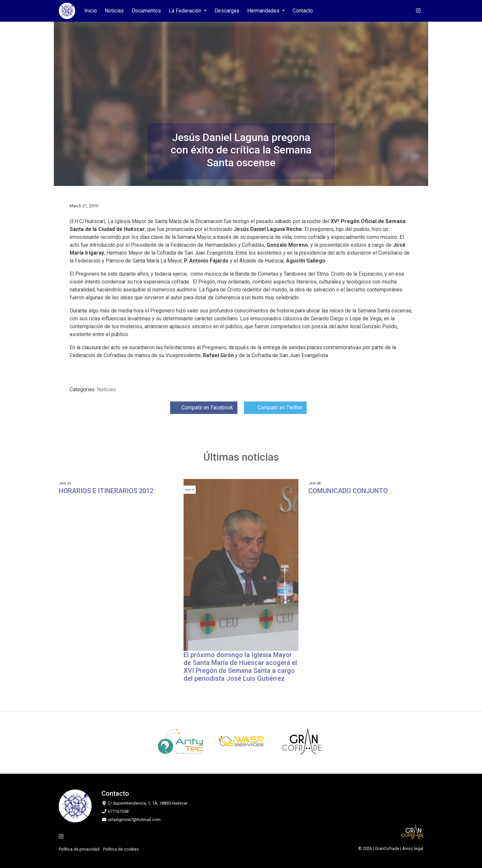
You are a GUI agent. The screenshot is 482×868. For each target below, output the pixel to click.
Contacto (303, 11)
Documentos (146, 11)
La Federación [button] (186, 11)
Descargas (227, 11)
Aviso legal (413, 848)
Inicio (91, 11)
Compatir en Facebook (204, 408)
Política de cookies (121, 849)
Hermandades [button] (264, 11)
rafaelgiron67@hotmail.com (134, 820)
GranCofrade (387, 848)
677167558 (118, 811)
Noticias (114, 11)
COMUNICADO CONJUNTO (348, 491)
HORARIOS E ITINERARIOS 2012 (106, 491)
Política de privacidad (79, 849)
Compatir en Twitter (275, 408)
